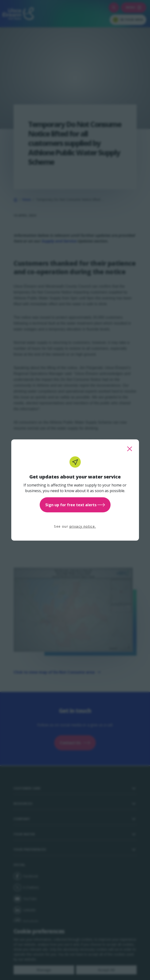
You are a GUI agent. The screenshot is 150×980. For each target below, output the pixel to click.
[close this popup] (130, 449)
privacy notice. (83, 526)
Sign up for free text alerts (75, 505)
